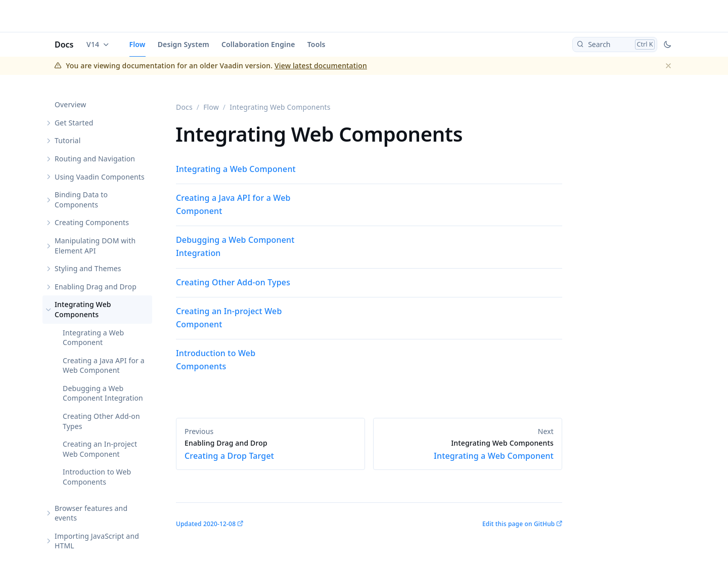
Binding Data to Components (81, 200)
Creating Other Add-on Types (101, 421)
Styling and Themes (88, 268)
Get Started (74, 123)
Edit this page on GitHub (518, 524)
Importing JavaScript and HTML (97, 541)
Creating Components (92, 222)
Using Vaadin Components (100, 177)
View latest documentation (321, 66)
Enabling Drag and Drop (96, 287)
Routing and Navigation (95, 159)
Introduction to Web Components (97, 477)
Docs (64, 45)
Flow (138, 44)
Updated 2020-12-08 (206, 524)
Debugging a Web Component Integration (103, 393)
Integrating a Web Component (93, 338)
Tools (316, 44)
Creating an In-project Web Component (100, 449)
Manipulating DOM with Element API (95, 246)
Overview (70, 104)
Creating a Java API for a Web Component (104, 365)
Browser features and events (91, 513)
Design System (184, 44)
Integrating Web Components (83, 309)
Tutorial (67, 140)
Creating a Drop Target (270, 450)
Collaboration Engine (258, 44)
